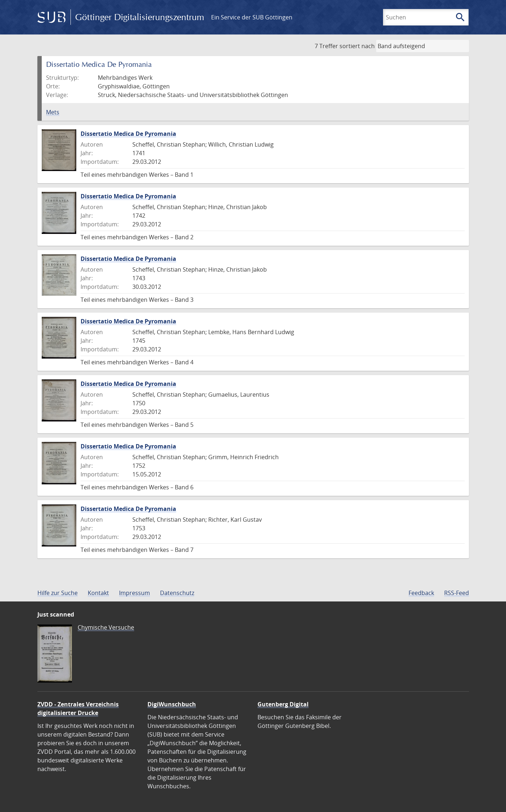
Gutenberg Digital (283, 704)
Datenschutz (177, 593)
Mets (53, 112)
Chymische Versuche (106, 627)
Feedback (421, 593)
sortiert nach (357, 46)
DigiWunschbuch (172, 704)
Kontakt (98, 593)
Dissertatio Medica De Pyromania (128, 134)
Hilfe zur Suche (58, 593)
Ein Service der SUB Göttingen (252, 17)
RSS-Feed (457, 593)
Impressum (135, 593)
